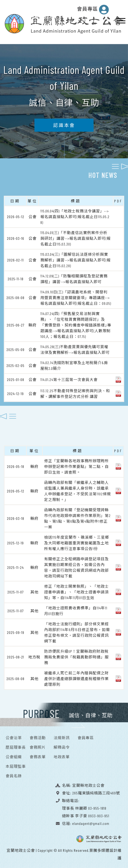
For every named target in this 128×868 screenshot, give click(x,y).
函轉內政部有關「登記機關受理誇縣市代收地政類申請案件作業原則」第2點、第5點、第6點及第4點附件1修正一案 (77, 517)
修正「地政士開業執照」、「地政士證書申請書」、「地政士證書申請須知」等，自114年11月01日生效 (76, 590)
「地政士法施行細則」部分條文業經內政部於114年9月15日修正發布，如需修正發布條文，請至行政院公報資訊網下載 (77, 631)
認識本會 (64, 124)
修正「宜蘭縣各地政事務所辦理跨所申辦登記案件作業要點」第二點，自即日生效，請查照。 (76, 465)
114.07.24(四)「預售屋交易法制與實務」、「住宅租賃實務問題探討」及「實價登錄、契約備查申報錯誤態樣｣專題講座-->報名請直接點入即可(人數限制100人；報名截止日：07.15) (76, 324)
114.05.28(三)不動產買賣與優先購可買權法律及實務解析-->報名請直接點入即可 (75, 348)
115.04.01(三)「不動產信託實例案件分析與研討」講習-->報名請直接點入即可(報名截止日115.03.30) (76, 237)
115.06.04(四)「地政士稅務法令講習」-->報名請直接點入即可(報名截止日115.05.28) (75, 215)
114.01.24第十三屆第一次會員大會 (69, 378)
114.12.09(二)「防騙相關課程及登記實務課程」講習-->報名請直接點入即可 (74, 277)
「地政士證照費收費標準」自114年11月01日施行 (76, 609)
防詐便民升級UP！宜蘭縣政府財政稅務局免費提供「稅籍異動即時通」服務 (76, 655)
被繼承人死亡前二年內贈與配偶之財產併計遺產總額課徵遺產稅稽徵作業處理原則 (76, 677)
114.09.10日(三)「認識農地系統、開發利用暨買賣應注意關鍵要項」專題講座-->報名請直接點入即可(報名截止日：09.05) (76, 296)
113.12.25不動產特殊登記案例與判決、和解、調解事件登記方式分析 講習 (75, 392)
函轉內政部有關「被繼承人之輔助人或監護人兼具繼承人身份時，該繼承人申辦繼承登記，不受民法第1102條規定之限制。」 (78, 489)
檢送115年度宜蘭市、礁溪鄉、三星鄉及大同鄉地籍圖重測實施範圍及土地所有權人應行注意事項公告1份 (77, 541)
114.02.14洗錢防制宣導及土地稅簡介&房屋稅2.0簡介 (74, 364)
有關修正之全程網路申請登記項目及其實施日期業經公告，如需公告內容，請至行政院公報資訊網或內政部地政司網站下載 (76, 566)
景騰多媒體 (99, 849)
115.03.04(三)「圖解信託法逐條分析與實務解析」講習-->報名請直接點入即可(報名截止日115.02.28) (76, 258)
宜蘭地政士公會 (21, 849)
